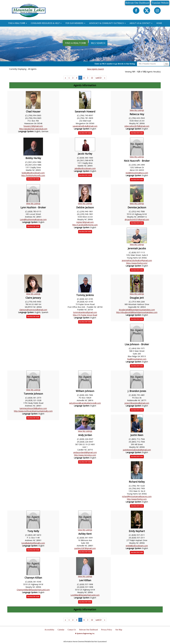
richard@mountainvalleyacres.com (137, 496)
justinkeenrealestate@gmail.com (137, 450)
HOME (159, 23)
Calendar (61, 630)
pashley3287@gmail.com (85, 548)
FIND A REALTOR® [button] (18, 23)
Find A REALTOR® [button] (75, 43)
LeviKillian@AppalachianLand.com (85, 595)
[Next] (65, 78)
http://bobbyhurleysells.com (33, 175)
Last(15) (99, 78)
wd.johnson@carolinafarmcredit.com (85, 403)
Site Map (119, 630)
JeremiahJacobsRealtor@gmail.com (137, 260)
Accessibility (49, 630)
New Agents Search (95, 69)
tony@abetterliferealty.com (33, 543)
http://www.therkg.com (137, 499)
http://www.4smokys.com (85, 455)
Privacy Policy (107, 630)
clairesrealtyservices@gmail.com (33, 310)
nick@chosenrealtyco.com (137, 173)
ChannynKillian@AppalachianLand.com (33, 590)
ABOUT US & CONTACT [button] (141, 23)
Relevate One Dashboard (137, 3)
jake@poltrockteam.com (85, 168)
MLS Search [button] (98, 43)
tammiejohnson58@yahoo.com (33, 408)
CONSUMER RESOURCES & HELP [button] (46, 23)
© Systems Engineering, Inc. (85, 633)
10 (92, 78)
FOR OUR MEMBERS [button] (75, 23)
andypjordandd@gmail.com (85, 452)
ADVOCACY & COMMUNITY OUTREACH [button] (107, 23)
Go (167, 64)
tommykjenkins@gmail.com (85, 312)
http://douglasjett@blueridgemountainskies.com (137, 312)
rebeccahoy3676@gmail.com (137, 126)
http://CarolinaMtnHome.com (85, 225)
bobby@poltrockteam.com (33, 173)
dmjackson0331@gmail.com (137, 219)
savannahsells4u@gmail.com (85, 126)
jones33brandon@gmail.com (137, 403)
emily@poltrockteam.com (137, 546)
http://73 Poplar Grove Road (85, 315)
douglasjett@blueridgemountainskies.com (137, 310)
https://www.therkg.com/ (137, 263)
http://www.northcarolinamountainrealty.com (33, 411)
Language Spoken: (26, 131)
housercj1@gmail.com (33, 126)
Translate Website (160, 3)
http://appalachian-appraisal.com (33, 129)
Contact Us (72, 630)
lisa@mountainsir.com (137, 359)
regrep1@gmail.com (85, 222)
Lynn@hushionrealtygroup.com (33, 219)
